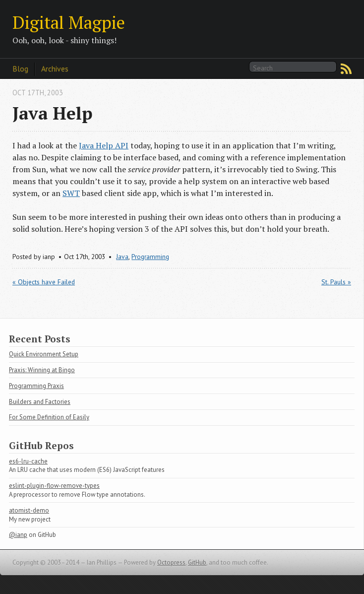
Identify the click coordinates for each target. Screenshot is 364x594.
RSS (346, 69)
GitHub (197, 562)
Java (122, 257)
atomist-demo (29, 510)
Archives (55, 68)
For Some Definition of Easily (49, 417)
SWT (71, 193)
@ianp (18, 535)
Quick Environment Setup (44, 354)
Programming (150, 257)
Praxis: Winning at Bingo (42, 370)
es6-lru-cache (28, 461)
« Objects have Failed (44, 282)
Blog (20, 68)
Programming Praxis (36, 386)
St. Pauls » (336, 282)
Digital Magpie (69, 22)
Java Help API (104, 145)
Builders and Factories (40, 402)
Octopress (171, 562)
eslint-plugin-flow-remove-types (54, 486)
